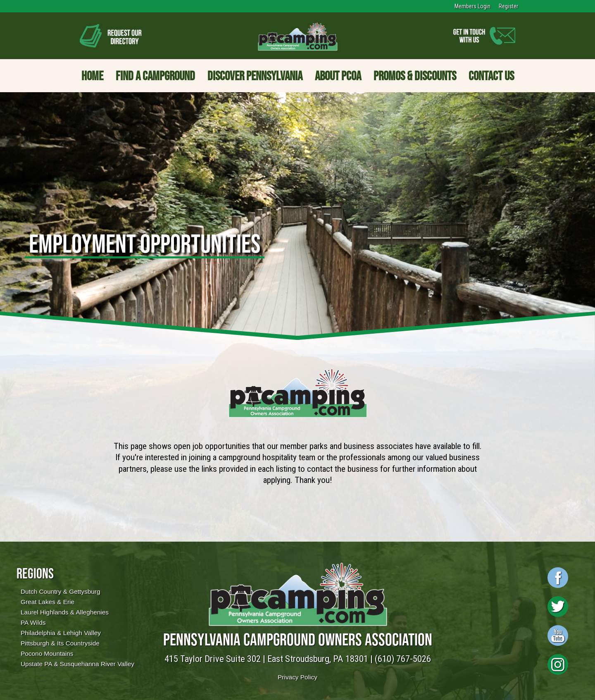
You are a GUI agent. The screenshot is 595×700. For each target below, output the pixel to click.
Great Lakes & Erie (48, 602)
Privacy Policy (297, 677)
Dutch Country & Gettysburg (60, 591)
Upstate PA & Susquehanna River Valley (77, 664)
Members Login (472, 6)
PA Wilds (33, 622)
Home (92, 76)
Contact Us (491, 76)
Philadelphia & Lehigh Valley (61, 633)
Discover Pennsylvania (255, 76)
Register (508, 6)
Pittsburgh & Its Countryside (60, 643)
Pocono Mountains (47, 653)
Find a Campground (155, 76)
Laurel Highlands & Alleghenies (65, 612)
